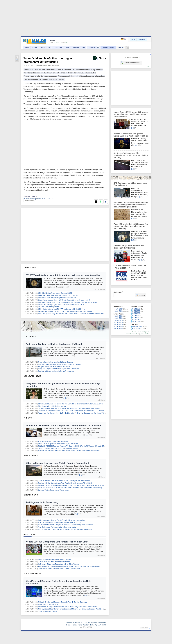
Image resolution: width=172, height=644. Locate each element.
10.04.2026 (119, 320)
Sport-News (30, 534)
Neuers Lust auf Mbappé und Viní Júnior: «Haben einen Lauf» (57, 542)
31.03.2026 (136, 319)
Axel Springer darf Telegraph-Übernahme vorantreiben (58, 527)
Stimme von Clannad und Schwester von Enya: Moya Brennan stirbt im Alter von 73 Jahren (71, 404)
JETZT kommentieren (131, 63)
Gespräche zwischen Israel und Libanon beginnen (56, 362)
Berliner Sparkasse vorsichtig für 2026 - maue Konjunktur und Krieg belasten (66, 311)
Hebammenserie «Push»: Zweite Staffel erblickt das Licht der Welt (62, 520)
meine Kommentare (132, 334)
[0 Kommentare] (29, 201)
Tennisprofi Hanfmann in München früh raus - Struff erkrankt (60, 569)
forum (148, 66)
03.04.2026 (136, 313)
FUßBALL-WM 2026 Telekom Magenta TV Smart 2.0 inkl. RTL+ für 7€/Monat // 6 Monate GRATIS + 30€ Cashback (79, 446)
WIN (83, 47)
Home (68, 625)
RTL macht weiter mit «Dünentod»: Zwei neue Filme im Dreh (60, 522)
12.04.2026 (119, 316)
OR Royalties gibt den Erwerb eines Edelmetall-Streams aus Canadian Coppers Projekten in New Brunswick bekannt (80, 609)
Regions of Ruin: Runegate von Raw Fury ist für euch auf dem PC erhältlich (65, 483)
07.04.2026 (119, 327)
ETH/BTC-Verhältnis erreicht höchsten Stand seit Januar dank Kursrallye (63, 275)
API (100, 625)
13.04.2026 (119, 311)
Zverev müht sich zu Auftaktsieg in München (54, 562)
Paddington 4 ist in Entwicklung (42, 502)
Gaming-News (31, 455)
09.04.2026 (119, 322)
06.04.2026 (119, 329)
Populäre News (137, 327)
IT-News (28, 418)
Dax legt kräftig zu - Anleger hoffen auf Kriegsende (56, 371)
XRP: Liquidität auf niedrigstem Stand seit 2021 (55, 293)
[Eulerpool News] (30, 199)
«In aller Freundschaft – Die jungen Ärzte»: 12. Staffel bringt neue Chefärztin (66, 525)
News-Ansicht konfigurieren (141, 332)
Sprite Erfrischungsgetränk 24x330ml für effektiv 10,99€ (58, 448)
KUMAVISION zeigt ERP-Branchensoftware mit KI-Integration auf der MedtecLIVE (67, 607)
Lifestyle (75, 47)
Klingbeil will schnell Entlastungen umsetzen (54, 367)
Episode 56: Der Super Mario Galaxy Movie (54, 490)
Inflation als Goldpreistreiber (48, 604)
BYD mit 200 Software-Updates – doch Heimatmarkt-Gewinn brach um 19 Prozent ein (69, 451)
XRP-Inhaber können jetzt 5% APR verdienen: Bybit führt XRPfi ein (62, 309)
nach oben (144, 628)
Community (57, 47)
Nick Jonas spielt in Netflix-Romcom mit (52, 406)
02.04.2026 (136, 315)
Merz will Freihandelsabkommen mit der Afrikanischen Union (60, 364)
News (27, 47)
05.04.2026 (136, 309)
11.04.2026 (119, 318)
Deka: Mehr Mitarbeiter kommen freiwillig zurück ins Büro (59, 295)
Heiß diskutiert (137, 329)
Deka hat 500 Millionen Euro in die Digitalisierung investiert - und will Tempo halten (68, 302)
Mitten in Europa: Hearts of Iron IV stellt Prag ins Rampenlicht (57, 463)
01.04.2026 (136, 317)
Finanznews (30, 268)
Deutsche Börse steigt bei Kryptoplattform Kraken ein (57, 298)
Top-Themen (30, 337)
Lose (67, 47)
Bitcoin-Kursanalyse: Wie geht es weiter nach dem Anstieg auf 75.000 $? (131, 135)
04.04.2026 (136, 311)
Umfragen (94, 47)
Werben (121, 47)
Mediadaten (93, 623)
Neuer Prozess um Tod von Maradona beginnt (55, 560)
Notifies (148, 334)
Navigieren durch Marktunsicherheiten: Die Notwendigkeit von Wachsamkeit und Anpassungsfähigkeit (131, 205)
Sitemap (69, 623)
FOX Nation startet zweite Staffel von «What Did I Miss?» (130, 267)
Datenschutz (78, 623)
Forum (35, 47)
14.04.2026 (119, 309)
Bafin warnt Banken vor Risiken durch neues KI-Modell (54, 344)
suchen (140, 295)
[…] (65, 287)
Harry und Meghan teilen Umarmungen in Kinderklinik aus (59, 369)
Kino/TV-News (31, 495)
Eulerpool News (53, 66)
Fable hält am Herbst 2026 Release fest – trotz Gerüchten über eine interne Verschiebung (70, 488)
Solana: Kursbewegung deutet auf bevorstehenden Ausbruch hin (61, 305)
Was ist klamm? (109, 47)
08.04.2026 (119, 324)
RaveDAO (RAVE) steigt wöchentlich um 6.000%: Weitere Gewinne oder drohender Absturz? (71, 314)
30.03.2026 (136, 322)
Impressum (102, 623)
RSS (104, 625)
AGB (85, 623)
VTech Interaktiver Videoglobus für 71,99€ (53, 442)
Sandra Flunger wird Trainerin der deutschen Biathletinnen (129, 247)
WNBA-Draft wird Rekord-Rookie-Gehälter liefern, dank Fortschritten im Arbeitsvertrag (69, 566)
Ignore (142, 334)
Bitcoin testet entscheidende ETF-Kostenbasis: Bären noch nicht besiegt (64, 300)
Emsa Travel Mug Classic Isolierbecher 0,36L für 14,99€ (58, 444)
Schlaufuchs (45, 47)
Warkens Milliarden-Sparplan (49, 307)
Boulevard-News (32, 376)
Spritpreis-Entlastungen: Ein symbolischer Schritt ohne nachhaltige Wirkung (131, 155)
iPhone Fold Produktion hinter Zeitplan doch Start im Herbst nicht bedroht (64, 425)
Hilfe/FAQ (94, 625)
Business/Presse (32, 574)
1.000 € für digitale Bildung (48, 611)
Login (133, 39)
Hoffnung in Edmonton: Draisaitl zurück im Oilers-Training (59, 564)
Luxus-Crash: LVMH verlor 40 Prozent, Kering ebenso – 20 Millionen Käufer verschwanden (131, 114)
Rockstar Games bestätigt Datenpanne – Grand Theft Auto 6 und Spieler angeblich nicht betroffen (73, 485)
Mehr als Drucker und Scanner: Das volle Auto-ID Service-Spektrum (62, 602)
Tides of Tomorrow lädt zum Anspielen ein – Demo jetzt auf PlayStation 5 (64, 481)
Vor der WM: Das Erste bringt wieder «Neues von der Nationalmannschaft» (65, 529)
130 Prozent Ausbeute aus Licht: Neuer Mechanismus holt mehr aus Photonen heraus (69, 408)
